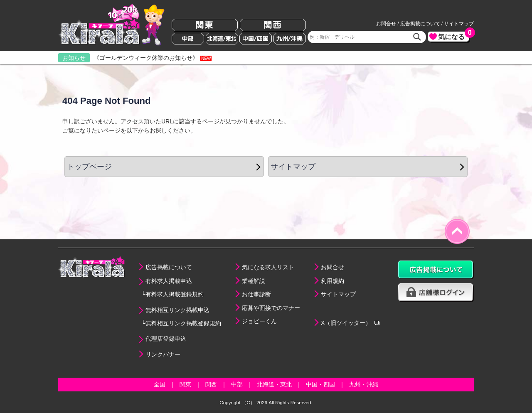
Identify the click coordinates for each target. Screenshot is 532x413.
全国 (160, 384)
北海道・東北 (274, 384)
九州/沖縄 (290, 39)
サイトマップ (459, 24)
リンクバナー (163, 354)
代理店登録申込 (166, 339)
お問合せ (386, 24)
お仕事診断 (256, 294)
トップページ (89, 167)
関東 (205, 25)
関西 (273, 25)
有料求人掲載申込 (169, 281)
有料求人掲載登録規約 (175, 294)
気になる (453, 36)
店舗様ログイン (436, 293)
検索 (417, 37)
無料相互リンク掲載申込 (177, 310)
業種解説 (254, 281)
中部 (188, 39)
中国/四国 (256, 39)
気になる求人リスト (268, 267)
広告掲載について (420, 24)
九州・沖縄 (364, 384)
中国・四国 (320, 384)
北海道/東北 (222, 39)
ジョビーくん (259, 321)
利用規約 (332, 281)
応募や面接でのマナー (271, 308)
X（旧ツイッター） (346, 323)
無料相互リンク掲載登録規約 (183, 323)
